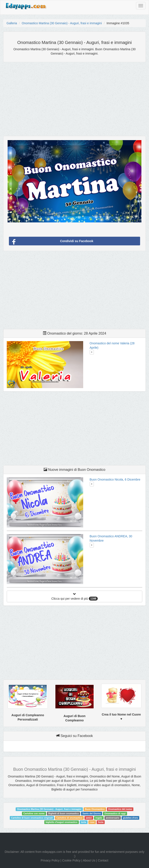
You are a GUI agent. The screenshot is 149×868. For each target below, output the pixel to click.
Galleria (12, 23)
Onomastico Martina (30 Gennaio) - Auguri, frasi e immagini (62, 23)
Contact (103, 860)
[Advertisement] (74, 97)
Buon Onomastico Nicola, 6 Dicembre (115, 479)
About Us (89, 860)
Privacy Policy (50, 860)
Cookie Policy (71, 860)
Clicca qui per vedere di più (74, 597)
